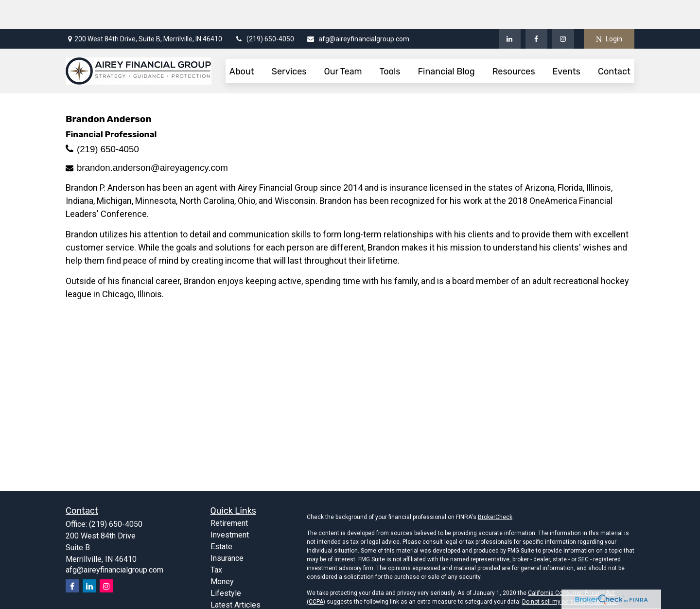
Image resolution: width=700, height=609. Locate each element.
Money (222, 552)
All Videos (228, 587)
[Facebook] (536, 10)
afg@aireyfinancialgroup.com (358, 10)
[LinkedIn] (510, 10)
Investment (230, 506)
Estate (221, 517)
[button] (242, 42)
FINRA (549, 605)
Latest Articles (236, 576)
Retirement (229, 494)
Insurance (227, 529)
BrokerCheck (495, 488)
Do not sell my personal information (570, 573)
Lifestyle (226, 564)
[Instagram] (106, 557)
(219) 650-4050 (264, 10)
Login (609, 10)
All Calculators (235, 599)
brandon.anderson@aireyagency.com (152, 138)
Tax (216, 541)
